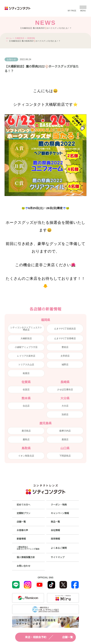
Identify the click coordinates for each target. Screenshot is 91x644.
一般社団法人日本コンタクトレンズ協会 (28, 548)
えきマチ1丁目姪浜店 (65, 329)
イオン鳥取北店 (26, 456)
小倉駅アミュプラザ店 (26, 347)
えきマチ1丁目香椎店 (65, 338)
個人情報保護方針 (26, 557)
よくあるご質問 (59, 548)
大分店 (65, 406)
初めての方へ (24, 505)
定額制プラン (24, 513)
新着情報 (31, 38)
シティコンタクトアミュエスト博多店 (26, 329)
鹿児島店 (26, 431)
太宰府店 (65, 356)
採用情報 (55, 539)
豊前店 (65, 347)
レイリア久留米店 (26, 356)
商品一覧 (55, 522)
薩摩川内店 (65, 431)
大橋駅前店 (20, 38)
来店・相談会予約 (32, 637)
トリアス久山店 (26, 365)
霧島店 (26, 439)
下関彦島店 (65, 456)
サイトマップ (58, 557)
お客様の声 (22, 530)
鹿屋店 (65, 439)
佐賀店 (26, 390)
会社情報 (55, 530)
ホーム (9, 38)
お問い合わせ (24, 566)
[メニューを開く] (83, 8)
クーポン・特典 (59, 505)
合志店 (26, 406)
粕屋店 (26, 373)
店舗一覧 (64, 637)
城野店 (65, 365)
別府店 (65, 415)
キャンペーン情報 (60, 513)
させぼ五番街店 (65, 390)
